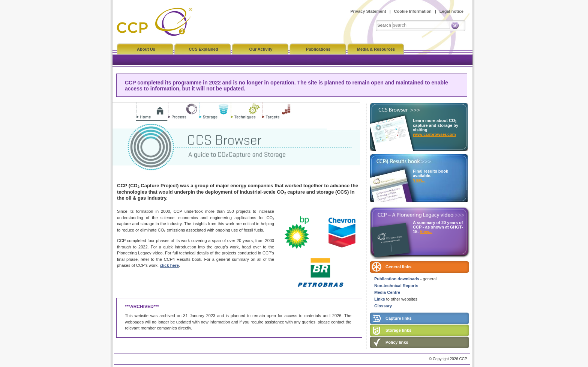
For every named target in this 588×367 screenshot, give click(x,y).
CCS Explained (203, 49)
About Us (146, 49)
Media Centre (387, 292)
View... (419, 180)
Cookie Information (413, 11)
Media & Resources (376, 49)
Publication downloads (397, 279)
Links (380, 299)
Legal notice (451, 11)
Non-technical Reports (396, 286)
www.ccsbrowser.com (434, 134)
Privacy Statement (368, 11)
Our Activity (261, 49)
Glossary (383, 306)
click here (169, 265)
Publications (318, 49)
